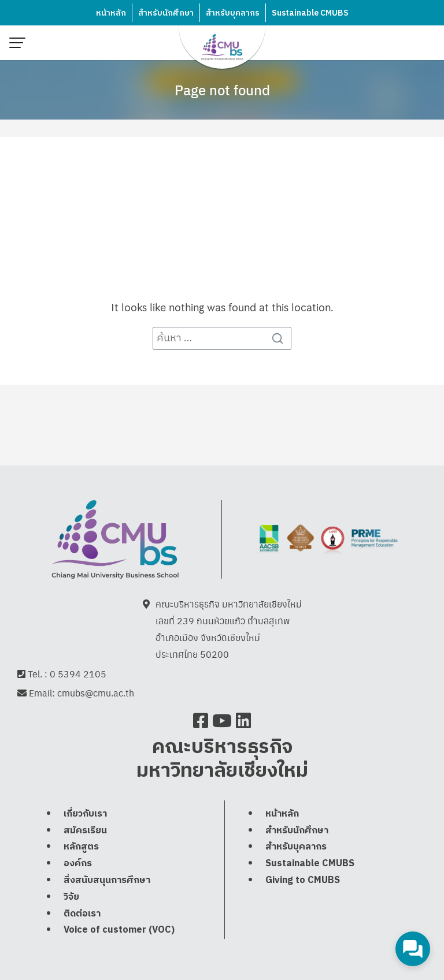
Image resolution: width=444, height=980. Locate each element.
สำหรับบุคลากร (233, 13)
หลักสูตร (81, 847)
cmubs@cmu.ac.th (96, 693)
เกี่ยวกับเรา (85, 814)
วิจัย (71, 897)
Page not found (222, 90)
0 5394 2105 (78, 674)
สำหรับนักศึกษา (166, 13)
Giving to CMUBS (303, 880)
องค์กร (78, 864)
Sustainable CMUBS (310, 13)
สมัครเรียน (85, 831)
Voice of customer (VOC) (119, 930)
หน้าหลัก (111, 13)
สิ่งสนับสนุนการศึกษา (107, 880)
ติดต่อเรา (82, 914)
